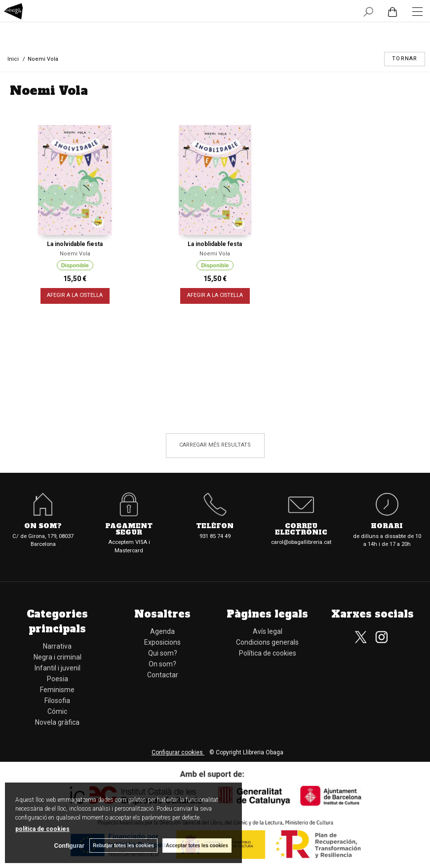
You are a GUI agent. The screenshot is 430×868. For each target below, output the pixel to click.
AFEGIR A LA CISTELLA (75, 296)
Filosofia (57, 701)
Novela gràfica (57, 722)
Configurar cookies (178, 752)
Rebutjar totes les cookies (123, 846)
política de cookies (42, 829)
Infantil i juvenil (58, 668)
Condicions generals (267, 642)
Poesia (58, 679)
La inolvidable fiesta (75, 244)
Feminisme (57, 690)
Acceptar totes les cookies (197, 846)
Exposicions (162, 642)
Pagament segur (129, 530)
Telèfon (215, 526)
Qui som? (163, 653)
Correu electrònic (301, 530)
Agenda (162, 631)
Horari (387, 526)
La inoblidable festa (215, 244)
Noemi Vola (75, 254)
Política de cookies (268, 653)
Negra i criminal (58, 657)
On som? (43, 526)
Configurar (69, 846)
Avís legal (268, 631)
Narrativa (57, 646)
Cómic (57, 711)
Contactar (163, 675)
